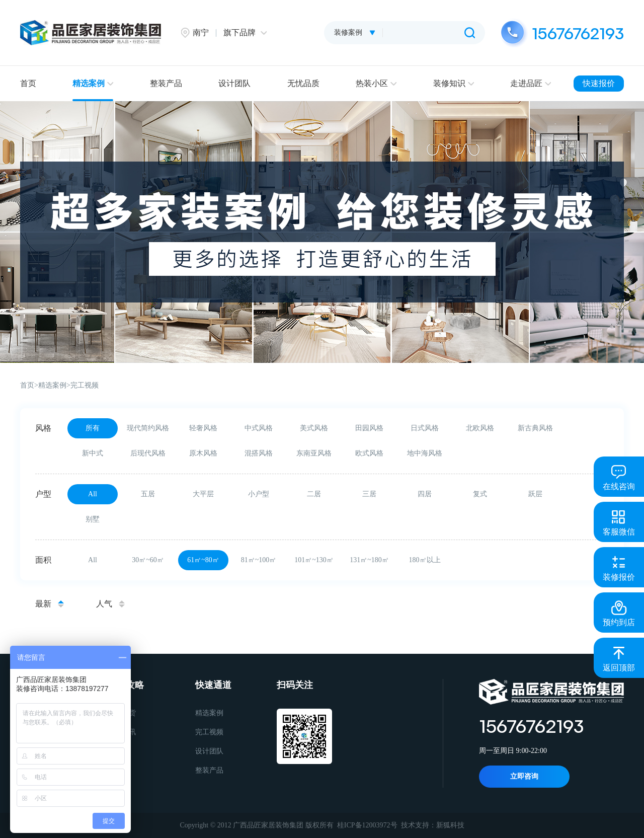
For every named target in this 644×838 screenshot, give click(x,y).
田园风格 (369, 428)
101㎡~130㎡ (314, 560)
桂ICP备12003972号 (367, 825)
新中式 (93, 453)
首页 (28, 83)
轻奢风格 (203, 428)
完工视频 (85, 385)
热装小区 (376, 83)
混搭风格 (259, 453)
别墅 (93, 519)
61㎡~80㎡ (203, 560)
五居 (148, 494)
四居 (425, 494)
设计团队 (234, 83)
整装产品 (166, 83)
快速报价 (599, 83)
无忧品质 (303, 83)
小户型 (259, 494)
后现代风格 (148, 453)
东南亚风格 (314, 453)
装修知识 (454, 83)
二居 (314, 494)
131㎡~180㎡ (369, 560)
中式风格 (259, 428)
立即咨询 (524, 776)
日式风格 (425, 428)
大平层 (203, 494)
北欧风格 (480, 428)
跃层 (535, 494)
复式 (480, 494)
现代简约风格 (148, 428)
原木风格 (203, 453)
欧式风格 (369, 453)
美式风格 (314, 428)
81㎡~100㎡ (259, 560)
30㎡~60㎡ (148, 560)
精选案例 (93, 83)
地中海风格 (425, 453)
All (93, 494)
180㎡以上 (425, 560)
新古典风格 (535, 428)
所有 (93, 428)
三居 (369, 494)
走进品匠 (531, 83)
